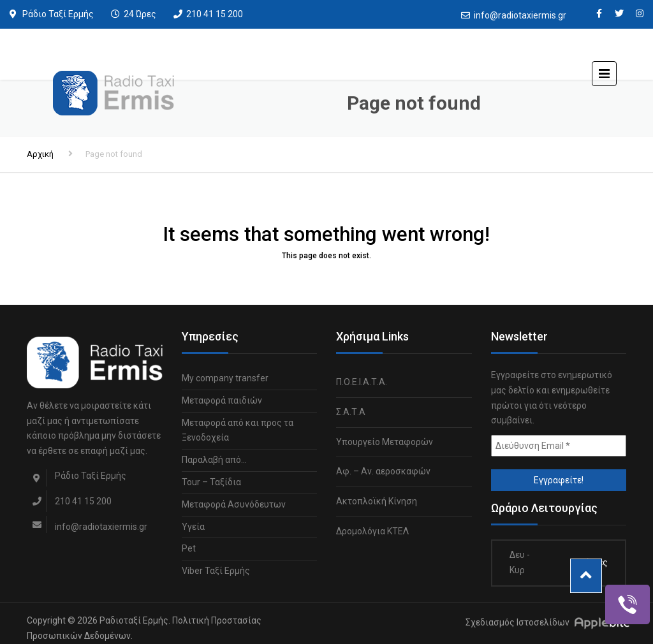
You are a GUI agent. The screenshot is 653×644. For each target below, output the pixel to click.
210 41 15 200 (215, 14)
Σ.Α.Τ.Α (351, 412)
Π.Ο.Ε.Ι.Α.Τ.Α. (362, 382)
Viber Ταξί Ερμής (216, 571)
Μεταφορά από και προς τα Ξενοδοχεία (238, 430)
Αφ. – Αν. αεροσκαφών (383, 471)
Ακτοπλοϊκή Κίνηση (377, 501)
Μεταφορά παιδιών (222, 400)
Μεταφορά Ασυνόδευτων (234, 504)
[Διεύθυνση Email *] (559, 446)
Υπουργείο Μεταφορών (385, 442)
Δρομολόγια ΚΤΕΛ (372, 531)
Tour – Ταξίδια (211, 482)
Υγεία (193, 527)
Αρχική (40, 154)
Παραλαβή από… (214, 460)
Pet (189, 548)
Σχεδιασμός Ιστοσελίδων (517, 622)
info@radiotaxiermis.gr (520, 15)
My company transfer (225, 378)
